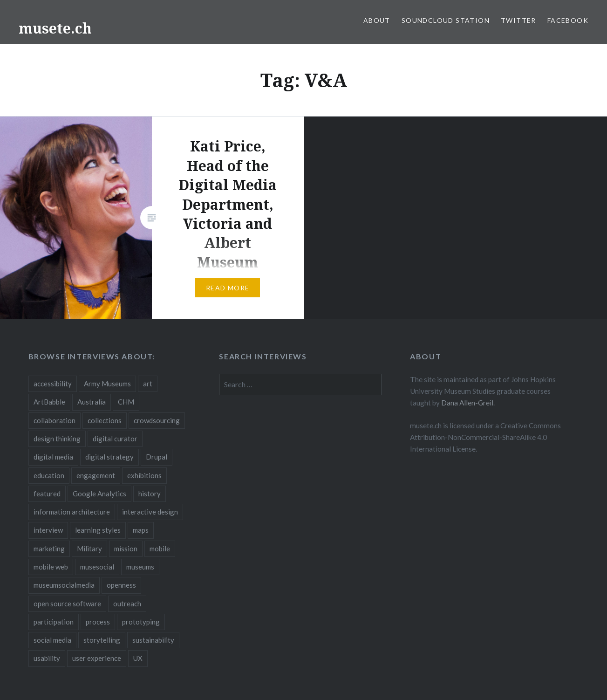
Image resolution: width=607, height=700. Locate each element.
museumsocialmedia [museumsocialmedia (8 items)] (64, 585)
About (377, 20)
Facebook (568, 20)
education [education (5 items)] (49, 475)
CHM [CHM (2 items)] (126, 402)
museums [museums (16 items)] (140, 567)
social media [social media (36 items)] (52, 640)
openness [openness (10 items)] (121, 585)
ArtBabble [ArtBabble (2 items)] (49, 402)
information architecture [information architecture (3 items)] (72, 512)
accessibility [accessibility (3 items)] (53, 384)
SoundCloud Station (446, 20)
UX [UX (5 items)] (138, 658)
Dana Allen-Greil (467, 403)
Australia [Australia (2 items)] (92, 402)
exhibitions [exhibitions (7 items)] (144, 475)
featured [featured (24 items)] (47, 494)
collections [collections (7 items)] (105, 420)
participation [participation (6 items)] (54, 622)
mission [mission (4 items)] (126, 549)
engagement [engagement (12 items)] (96, 475)
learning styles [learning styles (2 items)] (98, 530)
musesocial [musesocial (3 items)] (97, 567)
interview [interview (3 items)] (48, 530)
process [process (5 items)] (98, 622)
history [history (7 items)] (150, 494)
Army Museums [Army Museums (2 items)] (107, 384)
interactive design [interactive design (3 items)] (150, 512)
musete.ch (55, 28)
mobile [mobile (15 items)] (160, 549)
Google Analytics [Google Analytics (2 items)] (99, 494)
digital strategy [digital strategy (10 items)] (109, 457)
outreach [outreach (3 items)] (127, 604)
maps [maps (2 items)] (141, 530)
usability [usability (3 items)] (47, 658)
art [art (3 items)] (148, 384)
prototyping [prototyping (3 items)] (141, 622)
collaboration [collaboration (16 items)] (55, 420)
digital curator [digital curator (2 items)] (115, 439)
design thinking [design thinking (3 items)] (57, 439)
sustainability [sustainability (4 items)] (153, 640)
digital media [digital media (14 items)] (53, 457)
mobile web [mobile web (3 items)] (51, 567)
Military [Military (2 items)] (89, 549)
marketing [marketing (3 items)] (49, 549)
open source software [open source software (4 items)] (67, 604)
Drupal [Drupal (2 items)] (157, 457)
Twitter (518, 20)
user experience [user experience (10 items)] (97, 658)
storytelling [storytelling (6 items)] (102, 640)
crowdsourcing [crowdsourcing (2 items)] (157, 420)
